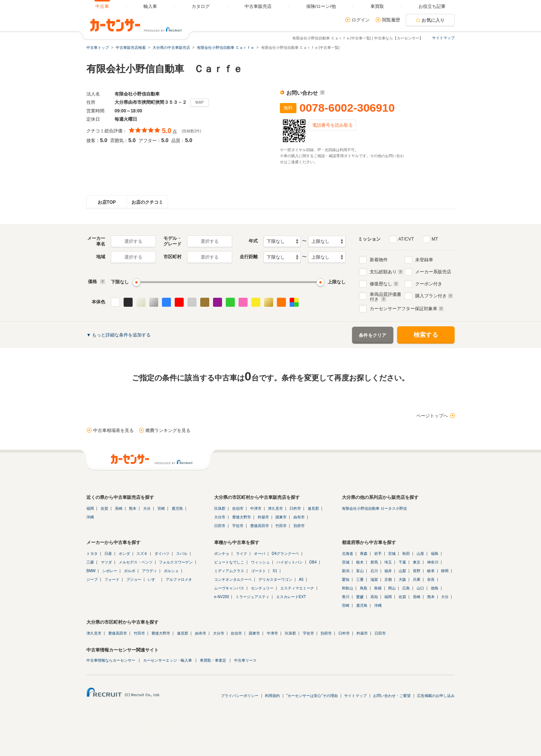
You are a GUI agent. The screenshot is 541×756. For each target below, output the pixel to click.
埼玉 (388, 562)
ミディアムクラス (229, 571)
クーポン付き (429, 284)
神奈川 (433, 562)
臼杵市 (295, 508)
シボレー (110, 571)
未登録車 (424, 260)
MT (435, 239)
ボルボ (130, 571)
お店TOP (107, 202)
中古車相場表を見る (113, 430)
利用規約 (272, 696)
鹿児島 (177, 508)
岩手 (378, 554)
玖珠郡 (220, 508)
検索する (426, 335)
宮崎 (161, 508)
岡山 (392, 588)
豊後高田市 (260, 526)
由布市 (299, 517)
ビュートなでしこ (229, 562)
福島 (435, 554)
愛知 (346, 579)
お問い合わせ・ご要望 (392, 696)
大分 (147, 508)
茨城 (346, 562)
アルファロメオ (179, 579)
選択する (133, 241)
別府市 (299, 526)
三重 (360, 579)
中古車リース (245, 660)
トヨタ (92, 554)
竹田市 (281, 526)
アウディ (150, 571)
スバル (182, 554)
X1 (275, 571)
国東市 (281, 517)
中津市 (256, 508)
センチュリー (262, 588)
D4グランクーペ (285, 554)
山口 (420, 588)
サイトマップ (443, 38)
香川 (346, 597)
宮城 (392, 554)
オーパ (260, 554)
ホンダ (124, 554)
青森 (364, 554)
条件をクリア (373, 335)
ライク (242, 554)
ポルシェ (171, 571)
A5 (301, 579)
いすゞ (153, 579)
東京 (417, 562)
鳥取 (364, 588)
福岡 (90, 508)
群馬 (374, 562)
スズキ (142, 554)
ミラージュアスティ (252, 597)
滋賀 (374, 579)
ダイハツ (162, 554)
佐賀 (104, 508)
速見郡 (313, 508)
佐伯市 (238, 508)
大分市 (220, 517)
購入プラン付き (434, 296)
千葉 (402, 562)
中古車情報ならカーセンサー (111, 660)
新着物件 (379, 260)
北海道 (348, 554)
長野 (417, 571)
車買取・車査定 (213, 660)
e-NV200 (221, 597)
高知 (374, 597)
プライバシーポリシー (240, 696)
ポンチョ (222, 554)
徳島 (435, 588)
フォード (112, 579)
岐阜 (431, 571)
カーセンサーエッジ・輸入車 (168, 660)
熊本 (133, 508)
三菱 (90, 562)
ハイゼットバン (290, 562)
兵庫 (417, 579)
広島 (406, 588)
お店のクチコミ (147, 202)
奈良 (431, 579)
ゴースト (258, 571)
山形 (420, 554)
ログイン (361, 20)
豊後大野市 (242, 517)
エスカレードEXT (291, 597)
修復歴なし (384, 284)
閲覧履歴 (391, 20)
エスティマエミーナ (297, 588)
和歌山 (348, 588)
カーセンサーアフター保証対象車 (407, 309)
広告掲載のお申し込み (436, 696)
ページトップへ (432, 416)
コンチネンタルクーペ (233, 579)
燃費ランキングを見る (168, 430)
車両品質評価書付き (385, 296)
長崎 (119, 508)
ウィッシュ (260, 562)
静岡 (445, 571)
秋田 (406, 554)
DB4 (313, 562)
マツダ (106, 562)
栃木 (360, 562)
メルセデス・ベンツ (136, 562)
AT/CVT (406, 239)
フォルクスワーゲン (176, 562)
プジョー (134, 579)
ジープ (92, 579)
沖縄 (90, 517)
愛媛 (360, 597)
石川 (374, 571)
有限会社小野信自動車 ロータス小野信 (374, 508)
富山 (360, 571)
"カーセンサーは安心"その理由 (312, 696)
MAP (200, 102)
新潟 (346, 571)
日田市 (220, 526)
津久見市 (275, 508)
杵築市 (263, 517)
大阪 (402, 579)
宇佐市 (238, 526)
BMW (91, 571)
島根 (378, 588)
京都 (388, 579)
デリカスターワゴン (275, 579)
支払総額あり (386, 272)
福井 (388, 571)
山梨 (402, 571)
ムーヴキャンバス (229, 588)
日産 (108, 554)
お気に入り (433, 20)
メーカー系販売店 (433, 272)
